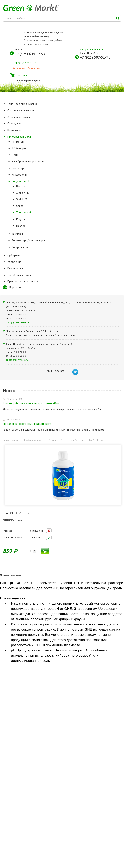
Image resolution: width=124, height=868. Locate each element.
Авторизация (19, 68)
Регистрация (34, 68)
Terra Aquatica (25, 212)
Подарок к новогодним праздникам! (27, 424)
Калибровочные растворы (28, 161)
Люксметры (19, 168)
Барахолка (16, 287)
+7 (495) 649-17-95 (30, 54)
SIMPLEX (22, 199)
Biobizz (21, 186)
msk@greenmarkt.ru (91, 50)
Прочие (21, 226)
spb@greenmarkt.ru (26, 63)
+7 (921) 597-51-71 (95, 57)
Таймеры (17, 234)
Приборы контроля (33, 440)
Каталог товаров (11, 440)
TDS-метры (19, 148)
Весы (15, 155)
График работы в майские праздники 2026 (31, 403)
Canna (20, 206)
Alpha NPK (22, 193)
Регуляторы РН (21, 181)
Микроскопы (19, 175)
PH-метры (18, 142)
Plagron (21, 219)
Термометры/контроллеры (28, 240)
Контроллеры (20, 247)
